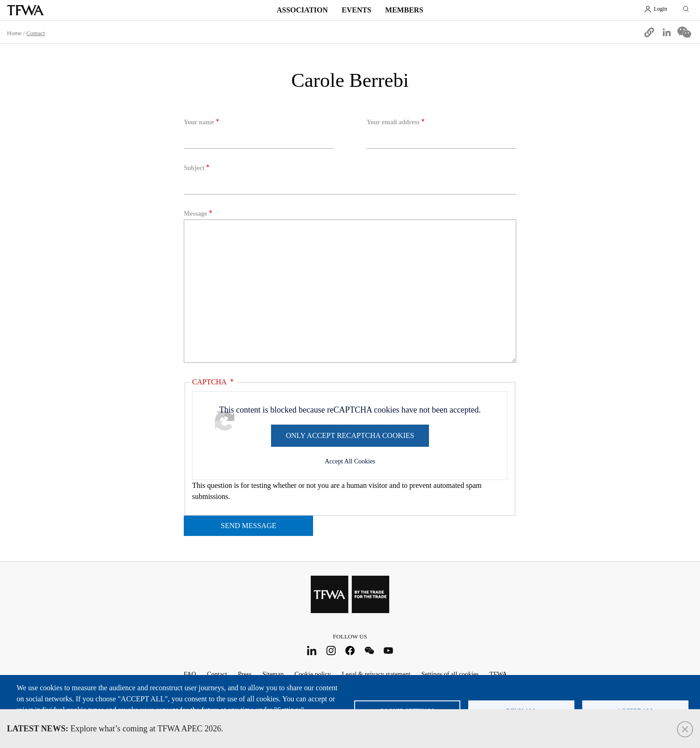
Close (685, 729)
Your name (199, 122)
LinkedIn (312, 650)
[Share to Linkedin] (667, 32)
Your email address (393, 122)
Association (302, 10)
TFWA (25, 10)
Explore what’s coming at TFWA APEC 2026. (115, 729)
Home (14, 33)
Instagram (331, 650)
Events (356, 10)
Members (404, 10)
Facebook (350, 650)
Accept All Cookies (350, 461)
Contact (36, 33)
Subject (194, 168)
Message (196, 214)
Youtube (389, 650)
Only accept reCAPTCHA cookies (350, 435)
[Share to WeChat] (684, 32)
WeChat (369, 650)
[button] (649, 32)
